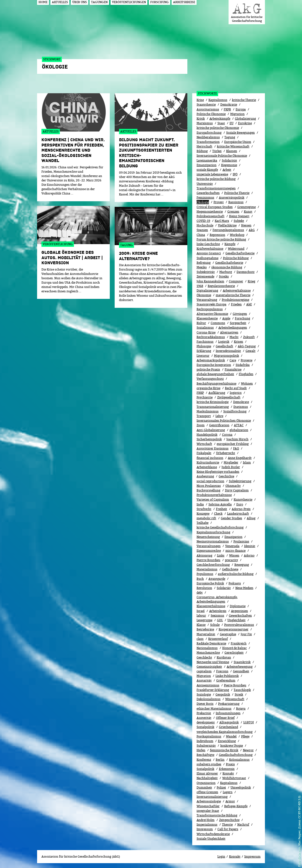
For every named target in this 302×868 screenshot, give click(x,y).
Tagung (230, 137)
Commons (218, 323)
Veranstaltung (207, 300)
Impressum (205, 829)
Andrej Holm (206, 820)
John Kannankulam (210, 281)
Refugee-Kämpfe (236, 806)
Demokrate (241, 402)
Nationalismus (207, 648)
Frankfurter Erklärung (213, 690)
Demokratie (229, 105)
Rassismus (236, 202)
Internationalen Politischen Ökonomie (224, 421)
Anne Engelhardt (240, 458)
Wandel (231, 736)
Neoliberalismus (208, 137)
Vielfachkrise (227, 225)
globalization (239, 430)
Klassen (232, 151)
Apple (226, 318)
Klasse (201, 625)
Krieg (251, 281)
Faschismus (205, 342)
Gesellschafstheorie (229, 263)
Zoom (201, 425)
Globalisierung (245, 119)
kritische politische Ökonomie (218, 128)
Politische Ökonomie (211, 114)
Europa (241, 109)
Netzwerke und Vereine (213, 662)
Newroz (248, 750)
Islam (247, 462)
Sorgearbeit (238, 323)
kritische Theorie (244, 100)
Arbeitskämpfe (220, 119)
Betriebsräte (205, 629)
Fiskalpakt (204, 453)
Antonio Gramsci (209, 253)
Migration (237, 114)
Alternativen (229, 332)
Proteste (246, 360)
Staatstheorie (206, 105)
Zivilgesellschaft (229, 397)
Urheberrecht (226, 453)
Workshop (237, 235)
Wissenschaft (235, 699)
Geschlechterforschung (213, 565)
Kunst (248, 212)
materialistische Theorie (233, 295)
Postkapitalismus (209, 736)
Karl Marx (222, 221)
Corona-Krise (206, 332)
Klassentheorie (207, 318)
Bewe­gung (242, 565)
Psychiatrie (205, 397)
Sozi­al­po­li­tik (205, 769)
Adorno (249, 555)
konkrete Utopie (232, 746)
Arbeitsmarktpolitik (211, 360)
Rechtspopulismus (210, 309)
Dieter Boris (205, 704)
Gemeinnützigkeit (209, 667)
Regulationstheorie (221, 286)
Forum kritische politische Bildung (221, 239)
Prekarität (204, 713)
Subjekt (239, 221)
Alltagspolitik (229, 722)
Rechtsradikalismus (211, 337)
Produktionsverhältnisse (214, 495)
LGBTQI (249, 722)
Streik (239, 694)
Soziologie (204, 694)
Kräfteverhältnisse (210, 249)
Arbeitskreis (218, 611)
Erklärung (204, 351)
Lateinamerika (207, 160)
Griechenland (228, 727)
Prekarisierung (229, 704)
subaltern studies (209, 764)
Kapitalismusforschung (213, 532)
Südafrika (243, 365)
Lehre (219, 416)
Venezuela (232, 546)
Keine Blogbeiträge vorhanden (218, 472)
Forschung (242, 318)
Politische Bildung (236, 258)
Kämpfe (230, 244)
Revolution (204, 588)
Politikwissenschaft (211, 216)
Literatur (203, 356)
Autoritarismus (208, 109)
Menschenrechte (208, 653)
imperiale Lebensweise (212, 174)
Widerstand (236, 249)
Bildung (202, 151)
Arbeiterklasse (207, 467)
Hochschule (205, 225)
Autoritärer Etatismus (213, 448)
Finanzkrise (233, 369)
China (201, 235)
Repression (217, 235)
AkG (252, 230)
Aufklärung (217, 393)
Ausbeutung (205, 476)
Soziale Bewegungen (240, 133)
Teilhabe (203, 523)
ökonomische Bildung (227, 267)
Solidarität (229, 160)
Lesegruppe (204, 620)
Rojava (241, 709)
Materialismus (207, 569)
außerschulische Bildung (236, 574)
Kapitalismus (218, 100)
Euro (240, 504)
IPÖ (235, 174)
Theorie (227, 825)
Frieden (236, 304)
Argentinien (239, 611)
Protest (219, 202)
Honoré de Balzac (234, 648)
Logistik (224, 342)
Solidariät (224, 588)
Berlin (220, 760)
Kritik (201, 119)
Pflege (245, 736)
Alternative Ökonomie (212, 314)
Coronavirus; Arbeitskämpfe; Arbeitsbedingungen (217, 599)
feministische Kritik (224, 750)
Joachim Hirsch (237, 439)
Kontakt (228, 773)
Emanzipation (207, 165)
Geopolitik (223, 694)
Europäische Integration (214, 365)
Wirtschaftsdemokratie (213, 834)
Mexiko (202, 267)
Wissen (234, 555)
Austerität (204, 718)
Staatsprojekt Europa (211, 304)
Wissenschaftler (208, 806)
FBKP (200, 393)
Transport (204, 416)
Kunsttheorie (243, 500)
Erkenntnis (227, 769)
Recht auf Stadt (236, 388)
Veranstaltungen (209, 546)
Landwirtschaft (238, 514)
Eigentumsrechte (209, 551)
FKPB (227, 109)
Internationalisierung (212, 797)
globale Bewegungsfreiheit (215, 374)
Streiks (224, 276)
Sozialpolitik (205, 727)
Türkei (217, 151)
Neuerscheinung (208, 537)
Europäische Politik (210, 583)
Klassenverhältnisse (211, 606)
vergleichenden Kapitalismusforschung (225, 732)
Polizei (221, 787)
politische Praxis (208, 369)
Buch (200, 579)
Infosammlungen (228, 713)
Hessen (246, 225)
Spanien (202, 230)
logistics (236, 393)
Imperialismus (207, 825)
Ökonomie (204, 295)
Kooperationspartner (234, 629)
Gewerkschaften (208, 193)
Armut (230, 801)
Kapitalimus (229, 783)
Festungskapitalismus (228, 230)
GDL (220, 620)
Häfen (201, 750)
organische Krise (208, 388)
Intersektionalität (228, 351)
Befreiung (204, 263)
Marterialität (206, 634)
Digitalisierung (207, 291)
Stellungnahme (207, 258)
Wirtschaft (204, 444)
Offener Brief (225, 718)
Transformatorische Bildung (217, 815)
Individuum (205, 741)
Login (221, 856)
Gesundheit (241, 671)
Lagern (228, 792)
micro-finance (235, 551)
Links (221, 555)
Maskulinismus (208, 411)
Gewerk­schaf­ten (240, 616)
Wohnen (247, 384)
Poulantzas (241, 541)
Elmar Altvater (207, 773)
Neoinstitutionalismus (213, 541)
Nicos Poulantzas (209, 486)
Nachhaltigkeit (207, 778)
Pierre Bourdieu (235, 685)
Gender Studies (231, 518)
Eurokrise (245, 123)
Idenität (250, 546)
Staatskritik (242, 662)
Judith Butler (231, 467)
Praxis (230, 764)
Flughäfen (246, 374)
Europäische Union (238, 142)
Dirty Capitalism (237, 490)
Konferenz (204, 760)
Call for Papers (228, 829)
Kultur (201, 323)
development (206, 722)
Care (233, 360)
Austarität (204, 680)
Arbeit (227, 170)
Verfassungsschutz (210, 379)
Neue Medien (244, 588)
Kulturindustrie (208, 462)
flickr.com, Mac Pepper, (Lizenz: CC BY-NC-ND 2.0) (299, 828)
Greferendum (226, 680)
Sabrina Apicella (220, 504)
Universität (205, 184)
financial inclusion (210, 458)
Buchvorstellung (208, 490)
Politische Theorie (237, 193)
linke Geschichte (208, 244)
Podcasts (235, 583)
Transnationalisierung (213, 407)
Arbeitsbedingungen (233, 328)
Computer (236, 281)
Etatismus (241, 407)
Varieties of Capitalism (213, 500)
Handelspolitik (207, 435)
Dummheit (204, 787)
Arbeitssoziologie (209, 801)
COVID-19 (203, 221)
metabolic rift (206, 518)
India (200, 504)
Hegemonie (229, 165)
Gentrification (219, 425)
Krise (200, 100)
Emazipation (233, 537)
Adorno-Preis (241, 509)
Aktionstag (204, 555)
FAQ (236, 448)
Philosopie (204, 346)
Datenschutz (246, 272)
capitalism (204, 671)
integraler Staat (208, 811)
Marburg (226, 272)
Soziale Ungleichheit (211, 839)
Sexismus (217, 616)
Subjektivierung (240, 481)
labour (201, 616)
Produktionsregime (235, 300)
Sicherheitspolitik (209, 439)
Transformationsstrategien (216, 188)
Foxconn (222, 671)
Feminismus (205, 198)
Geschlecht (204, 657)
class (200, 639)
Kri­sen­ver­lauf (218, 639)
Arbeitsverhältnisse (237, 291)
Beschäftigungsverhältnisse (216, 384)
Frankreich (239, 643)
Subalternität (206, 746)
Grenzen (233, 212)
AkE (249, 304)
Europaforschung (209, 133)
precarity (231, 560)
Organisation (206, 783)
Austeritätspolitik (232, 198)
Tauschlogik (242, 690)
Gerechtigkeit (234, 653)
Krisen (238, 342)
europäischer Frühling (233, 444)
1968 (200, 286)
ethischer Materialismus (214, 709)
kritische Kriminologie (213, 402)
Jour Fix (246, 634)
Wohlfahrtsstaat (234, 778)
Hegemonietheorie (210, 212)
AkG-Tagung (247, 346)
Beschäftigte (205, 755)
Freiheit (222, 509)
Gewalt (250, 351)
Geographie (228, 634)
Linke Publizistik (227, 676)
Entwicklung (227, 741)
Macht (234, 337)
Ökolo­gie (203, 202)
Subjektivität (206, 272)
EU (231, 123)
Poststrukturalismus (239, 625)
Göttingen (240, 314)
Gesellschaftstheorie (240, 253)
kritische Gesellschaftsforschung (220, 527)
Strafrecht (204, 509)
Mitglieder (231, 462)
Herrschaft (204, 146)
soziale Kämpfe (207, 170)
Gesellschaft (224, 346)
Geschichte (226, 476)
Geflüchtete (230, 569)
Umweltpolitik (241, 787)
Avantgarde (217, 579)
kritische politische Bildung (216, 179)
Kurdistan (224, 657)
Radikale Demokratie (211, 643)
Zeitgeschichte (229, 820)
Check (218, 514)
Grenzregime (246, 207)
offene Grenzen (207, 792)
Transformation (208, 142)
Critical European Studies (215, 207)
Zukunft (249, 337)
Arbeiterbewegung (240, 667)
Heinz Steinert (239, 216)
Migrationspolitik (226, 356)
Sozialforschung (235, 411)
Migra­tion (204, 676)
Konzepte (203, 514)
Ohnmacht (233, 486)
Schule (215, 625)
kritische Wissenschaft (233, 146)
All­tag (251, 518)
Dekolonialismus (209, 699)
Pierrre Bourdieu (208, 560)
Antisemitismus (208, 685)
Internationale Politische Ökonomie (222, 156)
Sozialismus (205, 328)
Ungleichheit (236, 620)
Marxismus (205, 123)
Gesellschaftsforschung (236, 755)
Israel (201, 611)
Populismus (205, 574)
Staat (221, 123)
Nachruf (243, 825)
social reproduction (210, 481)
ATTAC (239, 425)
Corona (227, 435)
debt (200, 593)
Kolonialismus (239, 760)
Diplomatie (238, 606)
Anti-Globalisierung (211, 430)
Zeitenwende (205, 276)
